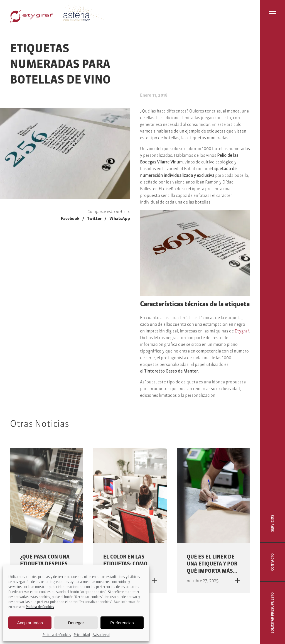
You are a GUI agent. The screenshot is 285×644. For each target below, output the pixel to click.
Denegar (76, 623)
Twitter (94, 218)
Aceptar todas (30, 623)
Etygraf (242, 331)
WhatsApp (120, 218)
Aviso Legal (101, 635)
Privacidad (82, 635)
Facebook (70, 218)
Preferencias (122, 623)
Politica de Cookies (57, 635)
